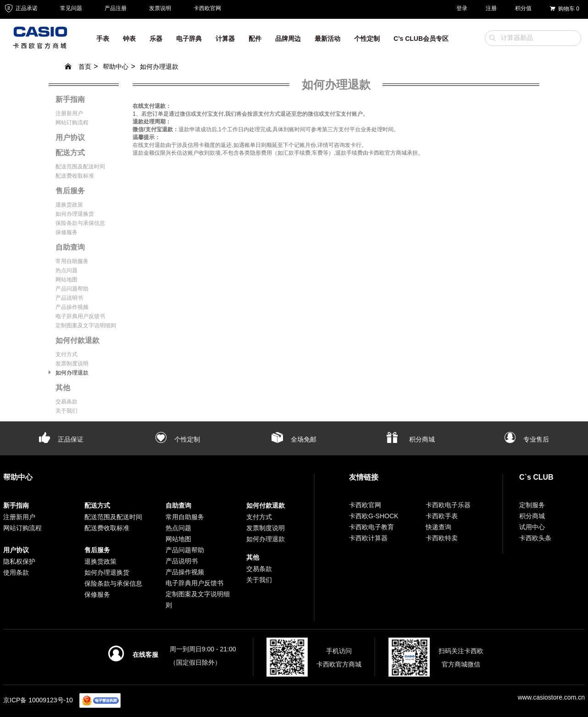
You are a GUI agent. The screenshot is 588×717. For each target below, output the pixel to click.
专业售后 (527, 439)
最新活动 (327, 39)
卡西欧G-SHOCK (374, 516)
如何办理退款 (159, 67)
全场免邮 (294, 439)
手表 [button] (103, 39)
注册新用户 (69, 113)
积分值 (523, 8)
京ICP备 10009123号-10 (38, 700)
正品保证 (61, 439)
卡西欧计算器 (368, 538)
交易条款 (67, 402)
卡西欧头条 (535, 538)
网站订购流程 (72, 123)
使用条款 (16, 572)
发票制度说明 (72, 364)
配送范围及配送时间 (80, 167)
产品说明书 (69, 298)
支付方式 (67, 354)
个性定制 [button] (367, 39)
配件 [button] (255, 39)
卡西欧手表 (442, 516)
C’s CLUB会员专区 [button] (421, 39)
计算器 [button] (225, 39)
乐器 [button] (156, 39)
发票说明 (160, 8)
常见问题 (71, 8)
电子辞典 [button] (189, 39)
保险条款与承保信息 (80, 223)
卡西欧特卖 (442, 538)
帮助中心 (116, 67)
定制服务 (532, 505)
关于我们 (67, 411)
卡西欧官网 (207, 8)
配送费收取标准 (75, 176)
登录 (462, 8)
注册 (491, 8)
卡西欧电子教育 (372, 527)
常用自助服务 (72, 261)
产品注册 (116, 8)
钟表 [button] (129, 39)
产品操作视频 (72, 307)
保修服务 (67, 232)
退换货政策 (69, 205)
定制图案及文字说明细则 (86, 325)
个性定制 (178, 439)
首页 (78, 67)
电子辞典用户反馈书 (80, 316)
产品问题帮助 (72, 289)
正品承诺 (20, 8)
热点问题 (67, 270)
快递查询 (438, 527)
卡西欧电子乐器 (448, 505)
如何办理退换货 (75, 214)
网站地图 (67, 280)
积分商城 (410, 439)
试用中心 (532, 527)
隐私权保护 (19, 561)
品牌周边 (288, 39)
